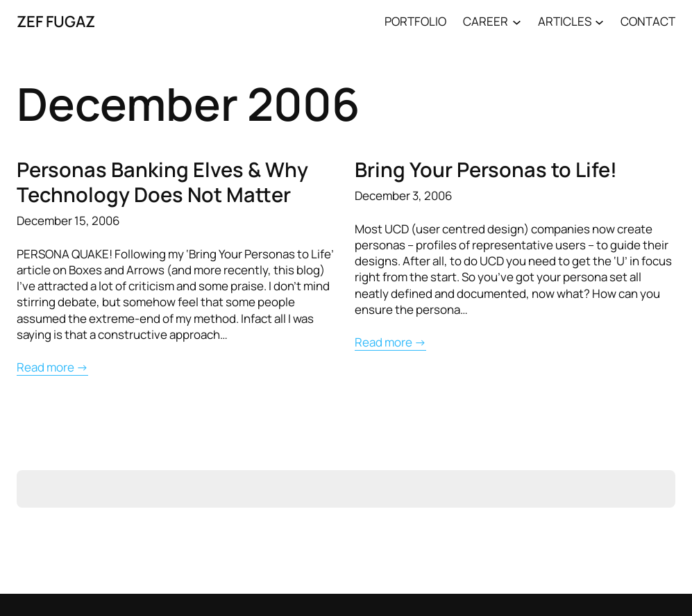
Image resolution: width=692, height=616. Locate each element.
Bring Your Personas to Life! (486, 169)
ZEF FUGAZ (56, 21)
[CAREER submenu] (517, 21)
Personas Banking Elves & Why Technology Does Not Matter (162, 182)
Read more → (52, 367)
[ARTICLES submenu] (599, 21)
